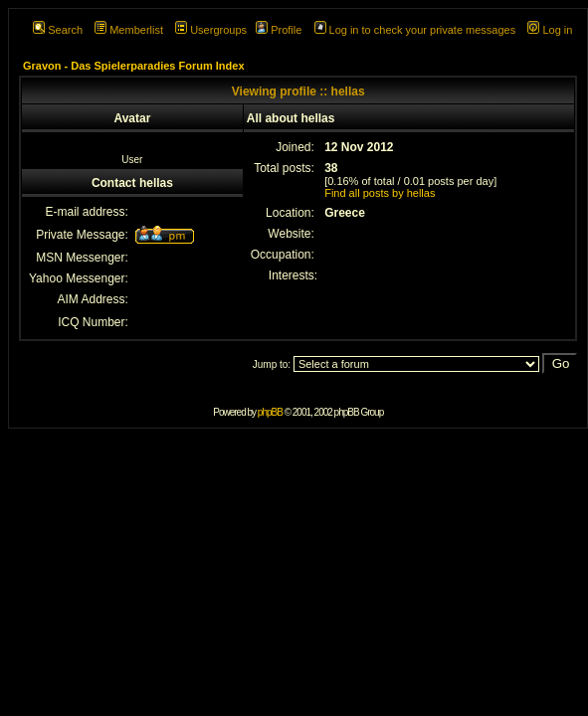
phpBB (270, 412)
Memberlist (129, 30)
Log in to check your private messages (415, 30)
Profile (279, 30)
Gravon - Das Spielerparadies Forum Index (134, 66)
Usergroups (211, 30)
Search (58, 30)
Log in (550, 30)
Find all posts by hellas (380, 193)
